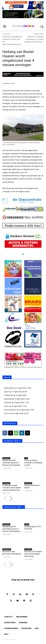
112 (26, 458)
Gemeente (6, 458)
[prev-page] (5, 499)
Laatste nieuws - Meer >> (14, 507)
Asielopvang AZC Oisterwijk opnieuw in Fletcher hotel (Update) (11, 463)
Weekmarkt (8, 388)
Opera (6, 392)
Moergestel (7, 549)
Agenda (7, 377)
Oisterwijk (28, 549)
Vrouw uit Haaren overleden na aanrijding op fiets (33, 463)
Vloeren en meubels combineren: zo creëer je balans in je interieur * (34, 39)
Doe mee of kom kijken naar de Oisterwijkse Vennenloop (33, 554)
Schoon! (7, 413)
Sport (27, 524)
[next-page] (11, 499)
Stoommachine (10, 410)
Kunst (6, 406)
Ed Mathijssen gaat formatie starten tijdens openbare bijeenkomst (12, 488)
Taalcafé (7, 402)
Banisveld (8, 399)
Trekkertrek (8, 395)
